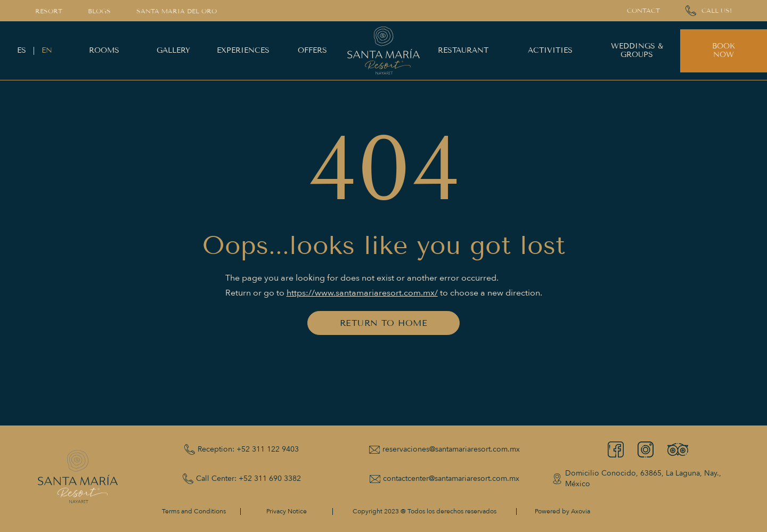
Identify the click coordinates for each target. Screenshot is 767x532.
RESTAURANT (463, 51)
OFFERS (312, 51)
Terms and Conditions (194, 511)
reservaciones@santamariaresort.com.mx (451, 449)
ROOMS (104, 51)
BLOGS (99, 11)
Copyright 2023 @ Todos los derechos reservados (425, 511)
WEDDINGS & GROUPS (637, 51)
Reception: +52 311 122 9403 (248, 449)
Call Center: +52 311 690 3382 (248, 478)
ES (22, 51)
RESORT (49, 11)
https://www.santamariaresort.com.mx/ (362, 293)
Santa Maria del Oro (177, 11)
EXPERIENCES (243, 51)
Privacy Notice (287, 511)
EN (47, 51)
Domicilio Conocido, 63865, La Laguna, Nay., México (643, 478)
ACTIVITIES (550, 51)
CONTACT (643, 11)
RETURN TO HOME (384, 323)
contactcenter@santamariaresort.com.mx (451, 478)
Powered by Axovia (562, 511)
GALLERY (173, 51)
